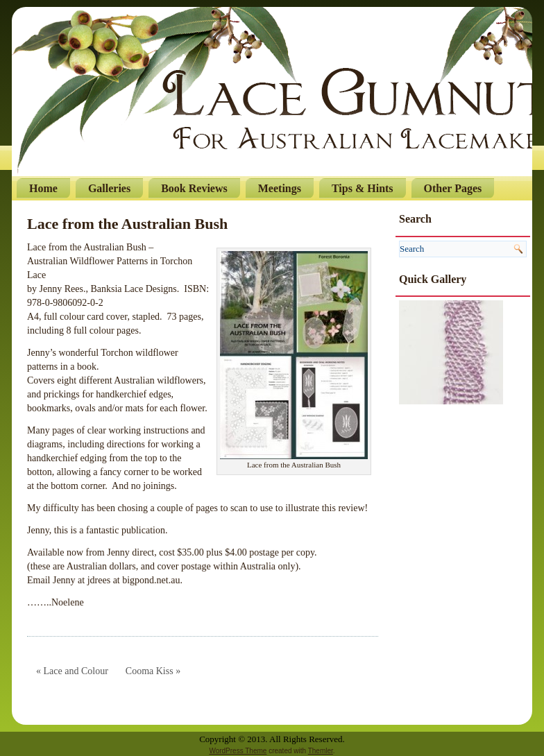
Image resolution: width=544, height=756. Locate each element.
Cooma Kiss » (153, 671)
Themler (321, 751)
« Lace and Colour (72, 671)
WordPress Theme (238, 751)
